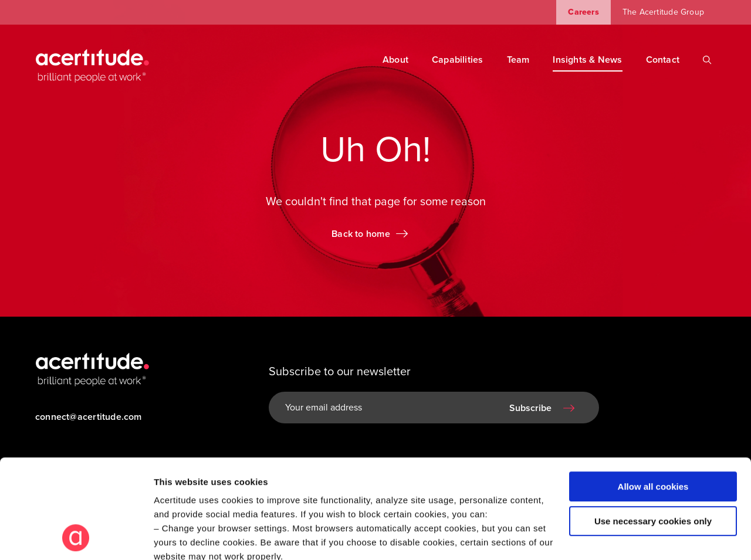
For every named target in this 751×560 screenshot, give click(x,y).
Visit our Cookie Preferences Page (239, 478)
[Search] (707, 60)
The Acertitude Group (663, 12)
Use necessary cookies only (653, 428)
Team (518, 60)
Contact (663, 60)
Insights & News (587, 60)
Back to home (361, 234)
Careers (583, 12)
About (395, 60)
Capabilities (458, 60)
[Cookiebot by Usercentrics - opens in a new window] (76, 537)
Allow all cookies (653, 394)
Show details (181, 537)
